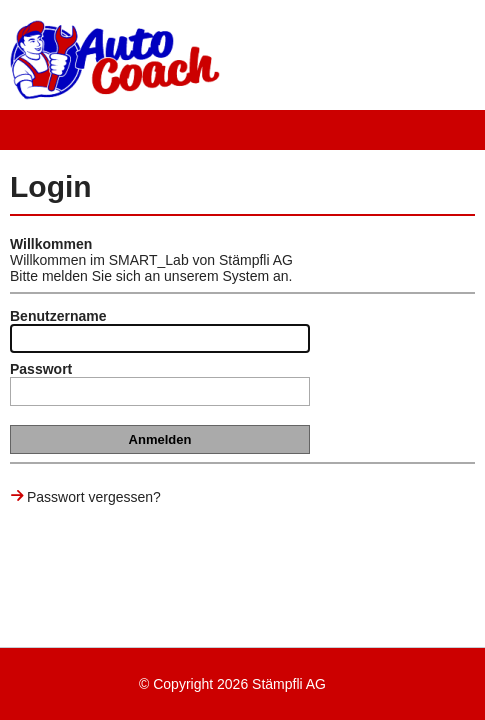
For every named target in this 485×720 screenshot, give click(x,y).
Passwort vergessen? (94, 497)
